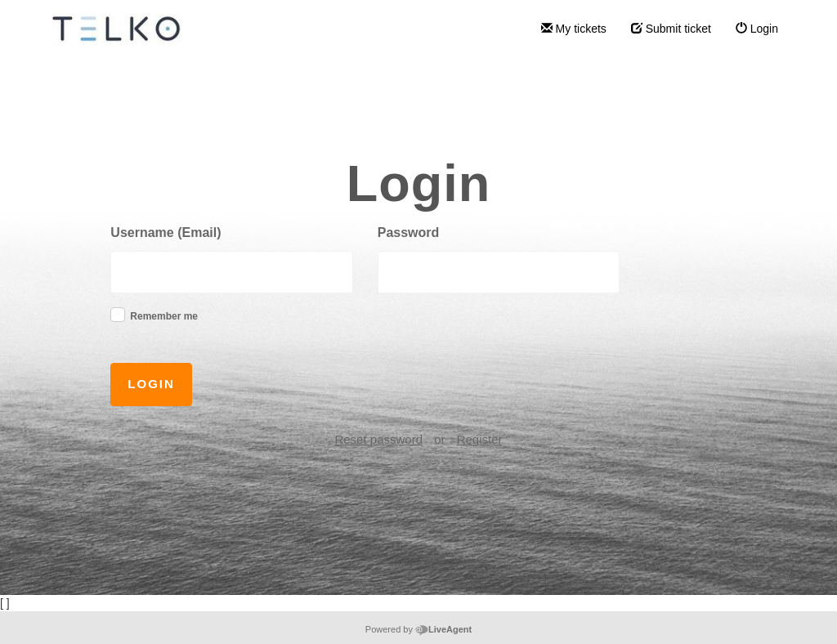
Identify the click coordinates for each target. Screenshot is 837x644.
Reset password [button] (378, 439)
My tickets (574, 29)
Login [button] (151, 384)
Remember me (164, 316)
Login (757, 29)
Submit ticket (671, 29)
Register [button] (480, 439)
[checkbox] (118, 315)
